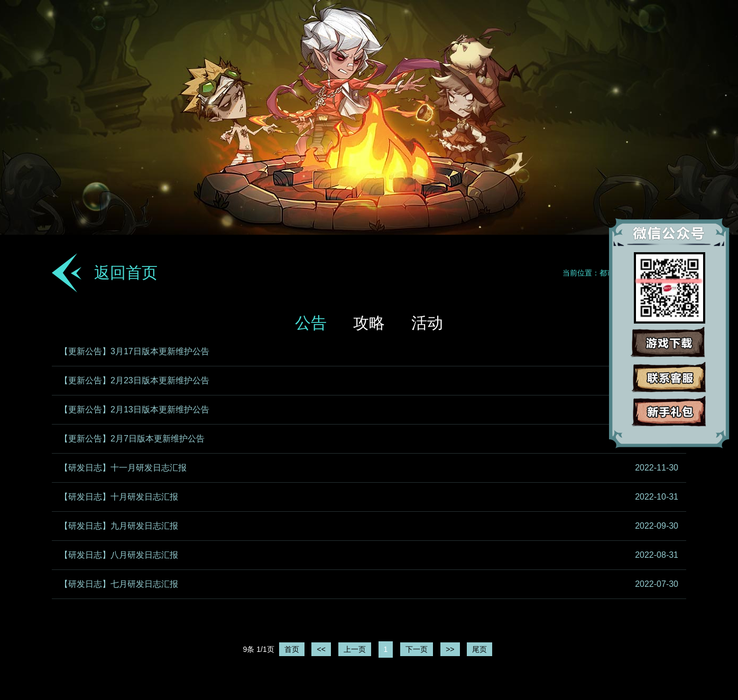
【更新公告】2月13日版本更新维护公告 (135, 409)
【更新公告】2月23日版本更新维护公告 (135, 380)
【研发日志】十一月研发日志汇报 (123, 468)
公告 (311, 323)
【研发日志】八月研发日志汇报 (119, 555)
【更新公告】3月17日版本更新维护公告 (135, 351)
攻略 (369, 323)
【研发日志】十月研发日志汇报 (119, 497)
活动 (427, 323)
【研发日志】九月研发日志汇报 (119, 526)
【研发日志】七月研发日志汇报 (119, 584)
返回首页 (126, 273)
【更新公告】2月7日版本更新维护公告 (132, 439)
